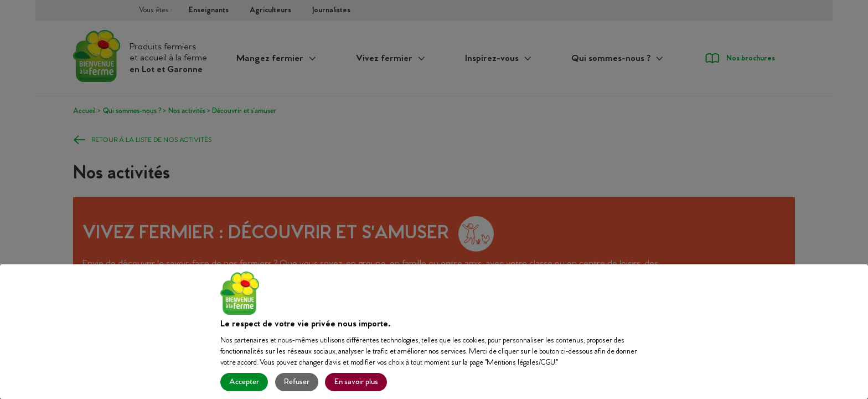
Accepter (244, 382)
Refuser (297, 382)
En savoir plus (356, 382)
